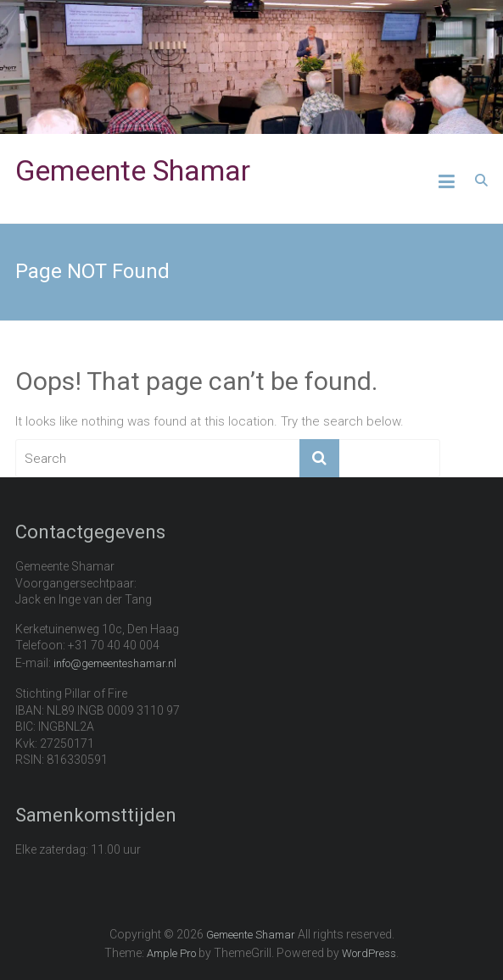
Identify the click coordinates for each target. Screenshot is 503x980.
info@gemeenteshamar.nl (115, 663)
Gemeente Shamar (133, 170)
